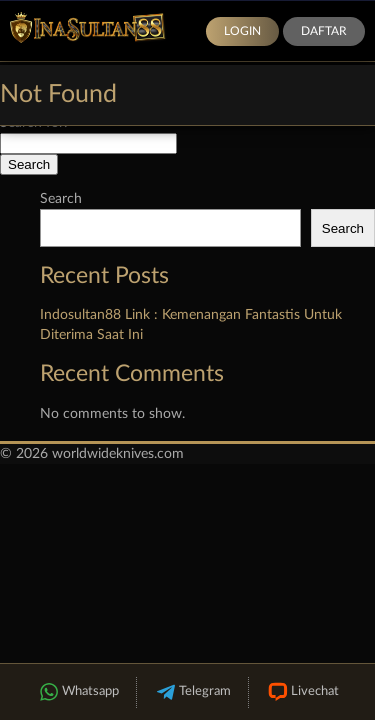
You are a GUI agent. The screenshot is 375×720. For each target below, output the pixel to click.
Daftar (324, 31)
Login (242, 31)
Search (61, 199)
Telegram (192, 692)
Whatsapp (78, 692)
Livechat (302, 692)
